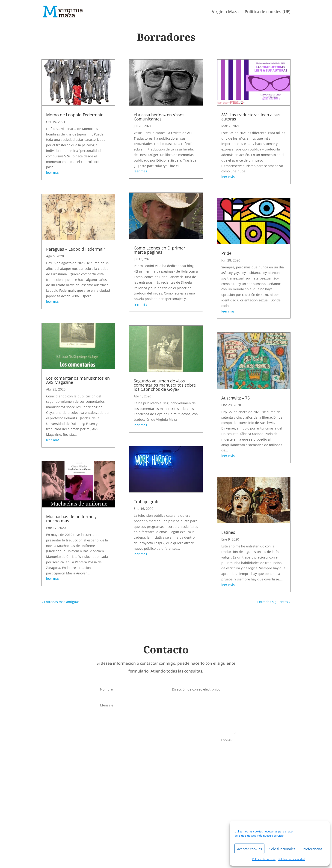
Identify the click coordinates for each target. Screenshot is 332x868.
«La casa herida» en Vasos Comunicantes (159, 117)
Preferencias (313, 849)
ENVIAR (227, 740)
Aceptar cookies (249, 849)
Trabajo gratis (147, 502)
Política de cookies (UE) (268, 12)
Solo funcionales (282, 849)
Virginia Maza (225, 12)
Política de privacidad (291, 859)
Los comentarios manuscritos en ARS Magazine (78, 380)
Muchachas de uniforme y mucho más (71, 519)
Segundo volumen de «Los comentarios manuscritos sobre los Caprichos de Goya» (165, 385)
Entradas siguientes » (274, 602)
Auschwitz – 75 (236, 398)
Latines (228, 532)
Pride (226, 253)
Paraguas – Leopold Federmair (76, 249)
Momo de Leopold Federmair (74, 115)
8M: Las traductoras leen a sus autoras (251, 117)
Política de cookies (264, 859)
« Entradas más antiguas (61, 602)
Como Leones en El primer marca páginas (159, 250)
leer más (53, 173)
